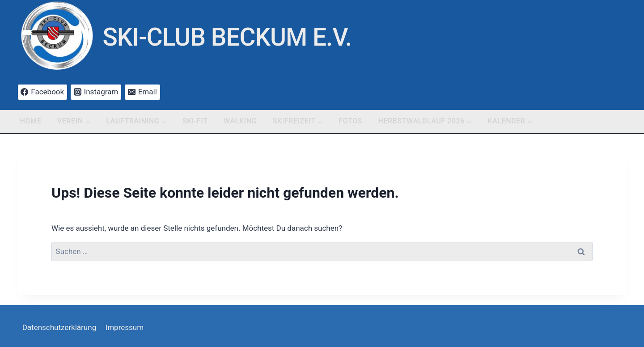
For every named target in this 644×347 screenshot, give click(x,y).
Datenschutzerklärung (59, 327)
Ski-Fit (195, 121)
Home (31, 121)
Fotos (350, 121)
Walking (240, 121)
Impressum (125, 327)
